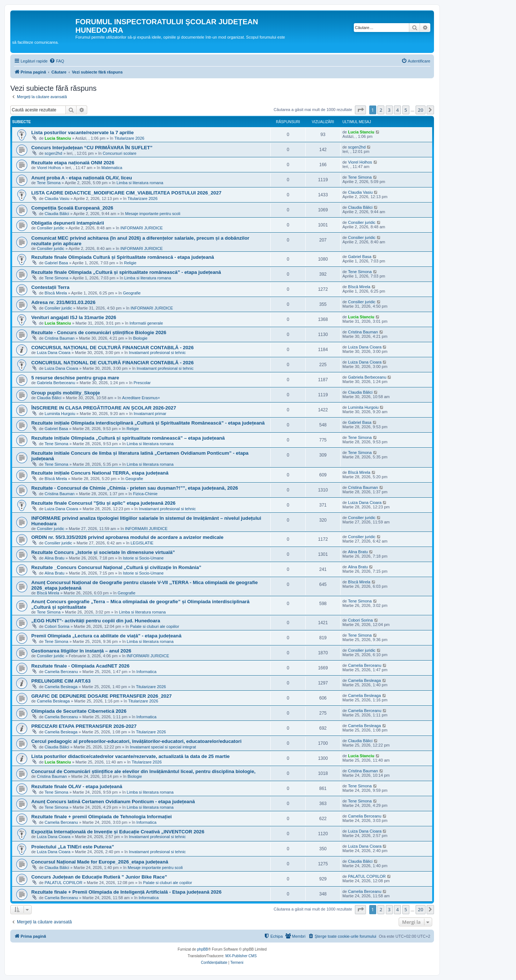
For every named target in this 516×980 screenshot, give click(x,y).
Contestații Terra (50, 287)
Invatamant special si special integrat (163, 747)
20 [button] (421, 110)
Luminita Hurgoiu (60, 414)
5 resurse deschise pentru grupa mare (75, 378)
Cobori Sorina (57, 626)
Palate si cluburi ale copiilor (155, 626)
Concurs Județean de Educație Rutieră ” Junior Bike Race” (99, 877)
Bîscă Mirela (56, 293)
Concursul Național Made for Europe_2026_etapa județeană (100, 862)
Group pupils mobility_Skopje (66, 393)
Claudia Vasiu (57, 198)
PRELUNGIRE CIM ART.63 (61, 681)
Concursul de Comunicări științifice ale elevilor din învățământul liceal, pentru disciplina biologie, (143, 771)
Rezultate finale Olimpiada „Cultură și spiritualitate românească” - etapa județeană (126, 272)
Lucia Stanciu (58, 138)
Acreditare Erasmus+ (141, 398)
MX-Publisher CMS (241, 956)
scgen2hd (53, 153)
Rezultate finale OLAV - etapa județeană (77, 786)
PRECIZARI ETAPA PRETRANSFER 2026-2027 (84, 726)
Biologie (140, 338)
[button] (360, 110)
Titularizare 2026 (129, 138)
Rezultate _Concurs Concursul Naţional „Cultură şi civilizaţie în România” (116, 567)
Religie (130, 263)
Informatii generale (146, 323)
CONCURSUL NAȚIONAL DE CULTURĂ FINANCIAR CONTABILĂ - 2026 (113, 348)
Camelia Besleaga (61, 687)
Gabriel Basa (56, 263)
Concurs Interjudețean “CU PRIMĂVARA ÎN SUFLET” (92, 148)
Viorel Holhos (49, 168)
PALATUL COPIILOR (63, 883)
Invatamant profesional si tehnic (157, 353)
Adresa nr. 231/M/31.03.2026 (63, 302)
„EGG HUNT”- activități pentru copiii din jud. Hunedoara (96, 621)
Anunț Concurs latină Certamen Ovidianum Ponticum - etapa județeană (113, 802)
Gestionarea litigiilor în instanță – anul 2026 (81, 651)
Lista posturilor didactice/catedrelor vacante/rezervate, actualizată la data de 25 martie (130, 756)
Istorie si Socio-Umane (143, 558)
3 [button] (389, 110)
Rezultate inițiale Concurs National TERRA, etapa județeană (100, 473)
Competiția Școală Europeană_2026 (72, 208)
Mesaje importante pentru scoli (153, 214)
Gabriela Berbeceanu (56, 383)
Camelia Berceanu (61, 672)
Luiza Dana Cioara (54, 353)
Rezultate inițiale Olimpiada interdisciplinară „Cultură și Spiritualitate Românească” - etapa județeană (148, 423)
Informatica (146, 672)
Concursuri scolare (120, 153)
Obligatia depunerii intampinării (68, 223)
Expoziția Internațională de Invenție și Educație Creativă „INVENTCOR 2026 (118, 832)
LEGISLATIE (142, 543)
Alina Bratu (54, 558)
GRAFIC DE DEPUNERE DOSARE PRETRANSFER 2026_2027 (102, 696)
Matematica (112, 168)
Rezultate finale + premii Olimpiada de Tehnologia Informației (102, 817)
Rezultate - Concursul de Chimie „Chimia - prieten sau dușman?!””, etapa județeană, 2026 (135, 488)
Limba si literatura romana (140, 183)
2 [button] (381, 110)
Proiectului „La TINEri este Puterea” (73, 847)
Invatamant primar (150, 414)
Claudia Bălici (57, 214)
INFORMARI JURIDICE (142, 228)
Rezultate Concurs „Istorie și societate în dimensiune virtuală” (103, 552)
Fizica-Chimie (145, 494)
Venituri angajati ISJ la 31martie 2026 (74, 317)
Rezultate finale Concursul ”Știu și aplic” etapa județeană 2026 (103, 503)
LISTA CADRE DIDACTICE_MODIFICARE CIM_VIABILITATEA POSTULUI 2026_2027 (126, 193)
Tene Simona (49, 183)
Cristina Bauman (59, 338)
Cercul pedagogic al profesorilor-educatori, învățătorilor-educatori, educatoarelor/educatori (136, 741)
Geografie (132, 293)
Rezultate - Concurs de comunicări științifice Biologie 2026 (99, 332)
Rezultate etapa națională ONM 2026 (73, 163)
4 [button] (397, 110)
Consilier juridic (51, 228)
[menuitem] (57, 61)
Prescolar (142, 383)
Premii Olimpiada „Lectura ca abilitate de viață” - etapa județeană (106, 636)
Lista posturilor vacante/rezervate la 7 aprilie (83, 133)
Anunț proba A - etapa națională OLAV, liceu (82, 178)
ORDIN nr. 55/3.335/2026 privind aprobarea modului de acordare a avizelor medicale (127, 537)
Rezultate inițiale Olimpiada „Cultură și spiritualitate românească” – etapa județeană (128, 438)
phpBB (203, 949)
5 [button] (406, 110)
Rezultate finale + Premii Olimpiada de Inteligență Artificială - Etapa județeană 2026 (126, 892)
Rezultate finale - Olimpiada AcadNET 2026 (80, 666)
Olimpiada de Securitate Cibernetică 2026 (79, 711)
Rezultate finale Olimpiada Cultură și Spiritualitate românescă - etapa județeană (123, 257)
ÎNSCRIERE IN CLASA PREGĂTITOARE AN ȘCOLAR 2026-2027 (104, 408)
